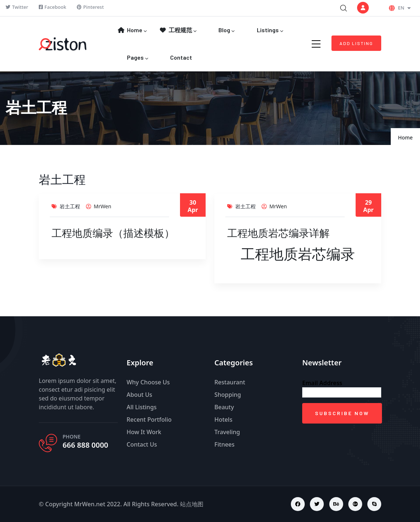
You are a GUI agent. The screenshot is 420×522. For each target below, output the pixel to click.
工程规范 (178, 31)
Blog (226, 31)
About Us (139, 395)
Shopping (228, 395)
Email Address (322, 383)
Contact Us (142, 444)
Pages (137, 58)
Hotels (223, 420)
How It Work (144, 432)
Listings (269, 31)
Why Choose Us (148, 382)
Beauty (224, 407)
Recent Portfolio (149, 420)
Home (132, 31)
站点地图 (192, 504)
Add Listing (356, 43)
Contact (181, 57)
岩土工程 (70, 206)
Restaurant (230, 382)
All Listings (142, 407)
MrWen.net (90, 504)
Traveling (227, 432)
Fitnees (224, 444)
